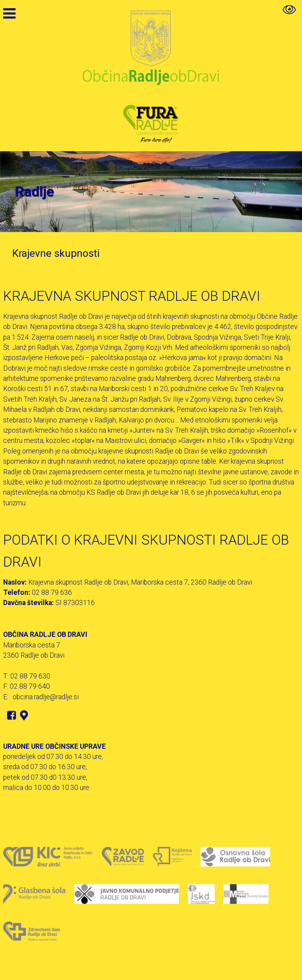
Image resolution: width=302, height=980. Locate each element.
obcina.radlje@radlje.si (46, 697)
